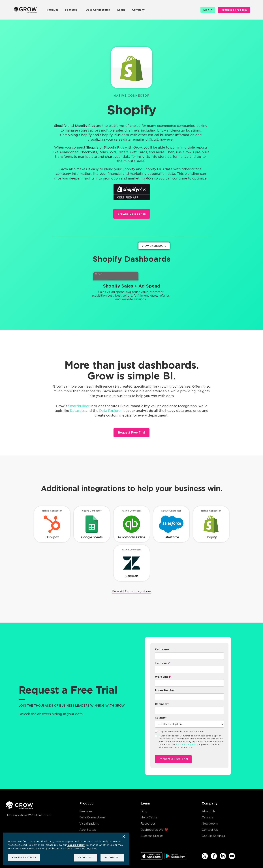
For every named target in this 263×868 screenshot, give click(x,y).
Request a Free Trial (234, 10)
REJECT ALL (85, 858)
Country (161, 718)
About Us (209, 811)
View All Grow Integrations (132, 591)
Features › (72, 10)
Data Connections (92, 817)
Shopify (60, 126)
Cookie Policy (76, 845)
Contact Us (210, 830)
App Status (88, 830)
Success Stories (152, 836)
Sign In (208, 10)
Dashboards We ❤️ (154, 830)
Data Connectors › (98, 10)
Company (138, 10)
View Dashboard (154, 246)
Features (86, 811)
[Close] (124, 837)
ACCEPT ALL (112, 858)
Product (53, 10)
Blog (144, 811)
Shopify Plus (85, 126)
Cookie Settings (213, 836)
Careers (207, 817)
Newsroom (210, 824)
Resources (148, 824)
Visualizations (89, 824)
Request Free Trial (131, 433)
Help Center (150, 817)
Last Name (163, 663)
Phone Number (165, 690)
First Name (163, 649)
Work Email (163, 677)
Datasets (77, 411)
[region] (66, 849)
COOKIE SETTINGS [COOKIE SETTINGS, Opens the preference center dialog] (24, 857)
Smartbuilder (79, 406)
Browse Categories (132, 214)
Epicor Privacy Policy (187, 744)
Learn (121, 10)
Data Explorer (110, 411)
